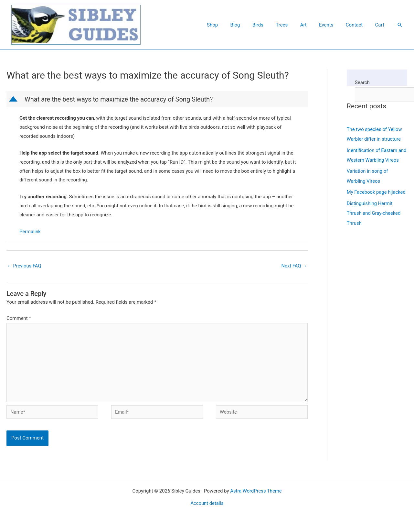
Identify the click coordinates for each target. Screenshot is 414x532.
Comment (19, 319)
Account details (207, 505)
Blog (253, 25)
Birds (273, 25)
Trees (294, 25)
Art (313, 25)
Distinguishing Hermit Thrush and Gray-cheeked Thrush (374, 222)
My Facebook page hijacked (377, 201)
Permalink (30, 232)
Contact (358, 25)
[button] (400, 25)
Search (362, 82)
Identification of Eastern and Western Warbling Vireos (372, 159)
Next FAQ (294, 266)
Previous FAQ (24, 266)
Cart (381, 25)
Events (333, 25)
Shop (232, 25)
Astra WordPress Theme (256, 492)
